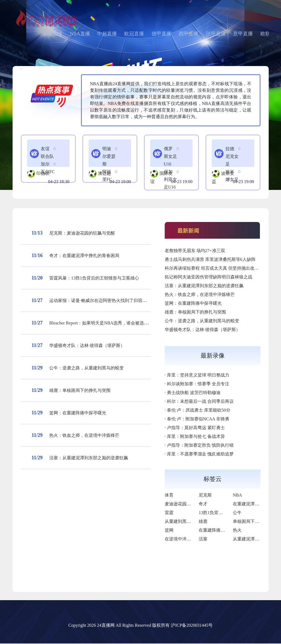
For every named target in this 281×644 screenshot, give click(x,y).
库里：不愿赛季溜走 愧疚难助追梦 (200, 454)
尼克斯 (205, 495)
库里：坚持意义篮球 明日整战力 (198, 375)
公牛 (237, 513)
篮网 (169, 530)
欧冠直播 (134, 34)
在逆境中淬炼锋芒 (182, 539)
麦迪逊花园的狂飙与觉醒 (189, 504)
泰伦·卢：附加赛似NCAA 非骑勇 (198, 419)
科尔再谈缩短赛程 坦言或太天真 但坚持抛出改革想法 (216, 268)
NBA (237, 495)
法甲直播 (216, 34)
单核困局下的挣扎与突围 (257, 521)
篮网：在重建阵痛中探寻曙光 (78, 413)
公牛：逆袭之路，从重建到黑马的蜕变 (86, 368)
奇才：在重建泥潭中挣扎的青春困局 (84, 256)
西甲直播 (189, 34)
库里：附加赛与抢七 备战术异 (196, 436)
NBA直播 (80, 34)
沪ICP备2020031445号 (192, 625)
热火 (237, 530)
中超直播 (107, 34)
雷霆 (169, 513)
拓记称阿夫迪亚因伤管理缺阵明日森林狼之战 (208, 277)
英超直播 (53, 34)
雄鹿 (203, 521)
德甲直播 (161, 34)
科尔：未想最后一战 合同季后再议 (200, 401)
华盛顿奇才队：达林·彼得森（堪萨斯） (87, 345)
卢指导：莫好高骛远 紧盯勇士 (196, 428)
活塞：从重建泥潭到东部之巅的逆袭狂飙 (89, 458)
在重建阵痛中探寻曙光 (221, 530)
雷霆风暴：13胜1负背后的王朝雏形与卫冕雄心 (94, 278)
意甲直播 (243, 34)
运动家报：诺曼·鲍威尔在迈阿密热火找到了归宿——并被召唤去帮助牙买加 (122, 300)
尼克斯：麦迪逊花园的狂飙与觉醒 (82, 233)
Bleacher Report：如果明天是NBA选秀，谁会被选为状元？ (105, 323)
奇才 (203, 504)
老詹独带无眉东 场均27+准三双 (195, 251)
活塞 (203, 539)
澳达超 (105, 173)
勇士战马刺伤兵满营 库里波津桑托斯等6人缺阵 (210, 259)
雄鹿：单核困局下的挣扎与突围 (80, 390)
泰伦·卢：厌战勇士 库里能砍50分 (199, 410)
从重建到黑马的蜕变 (184, 521)
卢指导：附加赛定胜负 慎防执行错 (200, 445)
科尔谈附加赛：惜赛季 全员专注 (198, 384)
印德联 (43, 173)
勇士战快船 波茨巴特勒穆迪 (194, 393)
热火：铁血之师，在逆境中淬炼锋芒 (84, 435)
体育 (169, 495)
